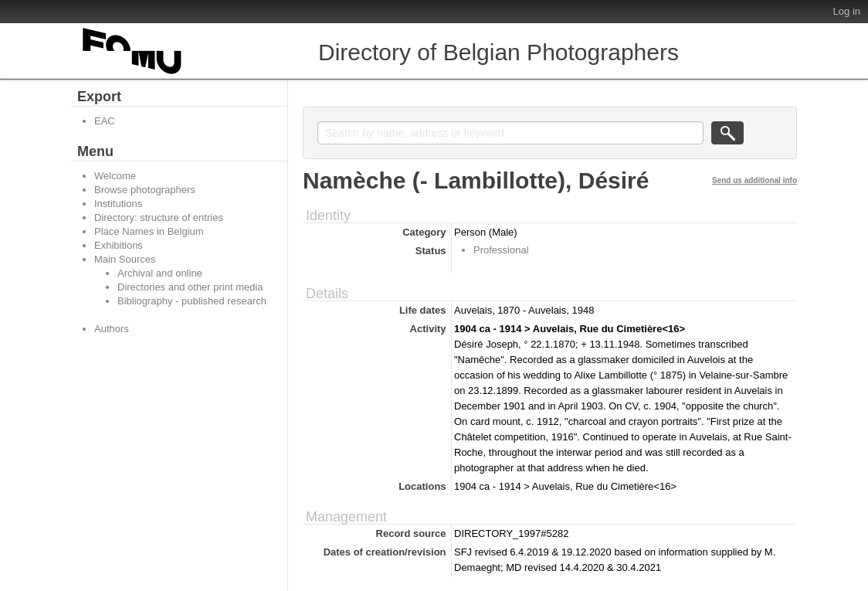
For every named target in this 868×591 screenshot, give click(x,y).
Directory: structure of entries (159, 217)
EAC (105, 121)
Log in (847, 11)
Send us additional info (754, 180)
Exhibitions (119, 245)
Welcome (115, 176)
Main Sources (125, 259)
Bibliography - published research (192, 301)
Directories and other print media (190, 287)
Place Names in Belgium (149, 231)
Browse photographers (145, 190)
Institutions (118, 204)
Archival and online (160, 273)
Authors (112, 329)
